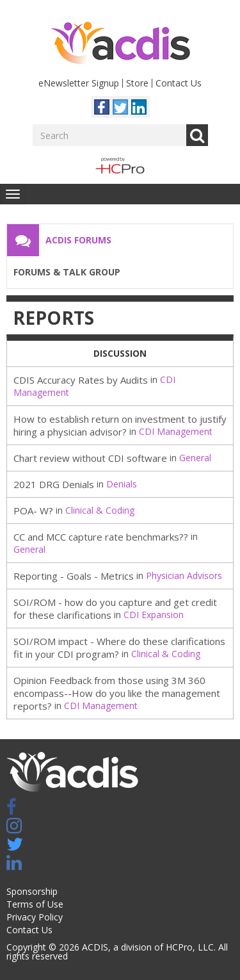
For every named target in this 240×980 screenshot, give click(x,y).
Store (137, 83)
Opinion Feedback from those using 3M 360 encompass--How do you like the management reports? (117, 693)
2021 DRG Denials (54, 484)
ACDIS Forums (78, 240)
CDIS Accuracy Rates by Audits (81, 380)
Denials (122, 484)
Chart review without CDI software (90, 458)
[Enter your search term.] (109, 135)
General (195, 458)
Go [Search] (197, 135)
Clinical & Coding (100, 510)
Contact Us (179, 83)
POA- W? (33, 510)
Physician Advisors (184, 576)
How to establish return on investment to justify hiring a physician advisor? (120, 425)
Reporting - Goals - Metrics (74, 576)
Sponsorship (32, 891)
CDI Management (176, 431)
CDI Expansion (154, 615)
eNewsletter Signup (79, 83)
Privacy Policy (35, 917)
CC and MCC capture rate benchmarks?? (101, 537)
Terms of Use (35, 904)
